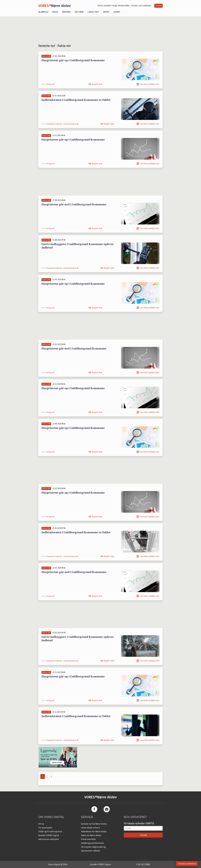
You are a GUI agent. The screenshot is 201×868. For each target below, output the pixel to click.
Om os (41, 824)
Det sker (79, 12)
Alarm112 (43, 12)
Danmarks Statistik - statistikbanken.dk (62, 124)
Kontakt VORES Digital (49, 835)
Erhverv (66, 12)
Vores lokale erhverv (91, 828)
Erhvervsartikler (88, 839)
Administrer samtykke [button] (49, 839)
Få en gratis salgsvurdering (93, 847)
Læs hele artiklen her (150, 84)
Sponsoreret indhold (90, 851)
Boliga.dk (50, 84)
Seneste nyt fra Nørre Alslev (94, 824)
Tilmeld (159, 6)
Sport (106, 12)
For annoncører (45, 828)
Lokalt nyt (93, 12)
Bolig (55, 12)
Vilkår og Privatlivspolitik (50, 831)
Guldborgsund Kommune (92, 843)
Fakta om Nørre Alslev (91, 835)
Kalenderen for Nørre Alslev (94, 831)
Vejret (117, 12)
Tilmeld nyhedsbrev (187, 864)
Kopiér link (97, 84)
